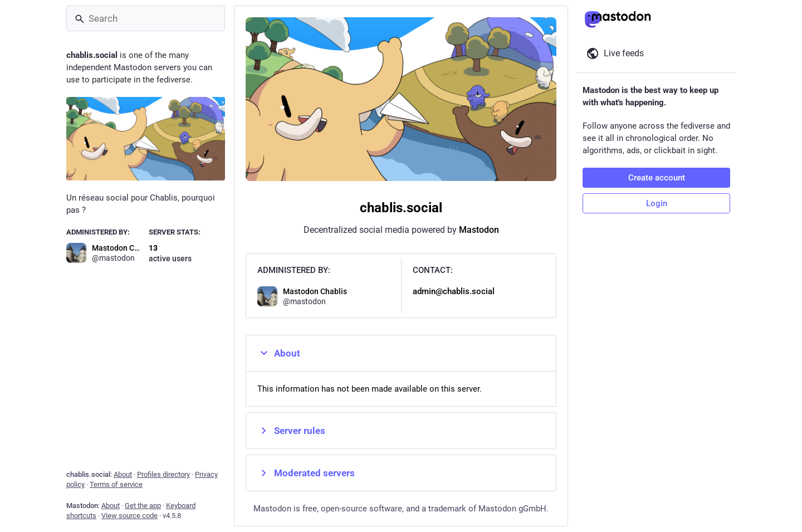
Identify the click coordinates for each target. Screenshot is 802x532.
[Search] (146, 18)
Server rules (291, 431)
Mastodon (479, 230)
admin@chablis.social (454, 291)
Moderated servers (306, 473)
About (279, 353)
